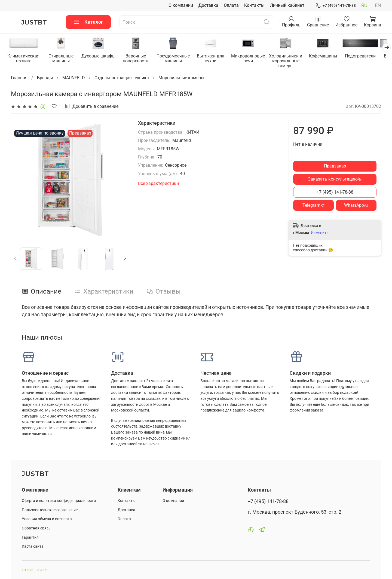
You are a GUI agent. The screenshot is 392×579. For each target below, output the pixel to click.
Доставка (208, 5)
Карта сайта (33, 546)
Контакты (254, 5)
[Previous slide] (16, 259)
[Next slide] (125, 259)
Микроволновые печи (253, 59)
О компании (181, 5)
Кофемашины (330, 57)
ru (364, 5)
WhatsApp (356, 205)
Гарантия (30, 537)
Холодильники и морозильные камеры (292, 61)
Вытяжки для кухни (215, 59)
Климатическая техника (24, 59)
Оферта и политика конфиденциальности (59, 501)
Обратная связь (36, 528)
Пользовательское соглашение (50, 510)
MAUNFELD (74, 78)
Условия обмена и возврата (47, 519)
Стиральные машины (62, 59)
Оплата (231, 5)
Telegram (314, 205)
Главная (19, 78)
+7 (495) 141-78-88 (336, 6)
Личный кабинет (287, 5)
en (378, 5)
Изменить (320, 233)
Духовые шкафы (100, 57)
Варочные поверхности (139, 59)
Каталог (88, 22)
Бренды (45, 78)
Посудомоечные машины (177, 59)
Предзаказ (335, 166)
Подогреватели (368, 57)
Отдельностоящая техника (122, 78)
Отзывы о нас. (35, 570)
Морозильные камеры (181, 78)
